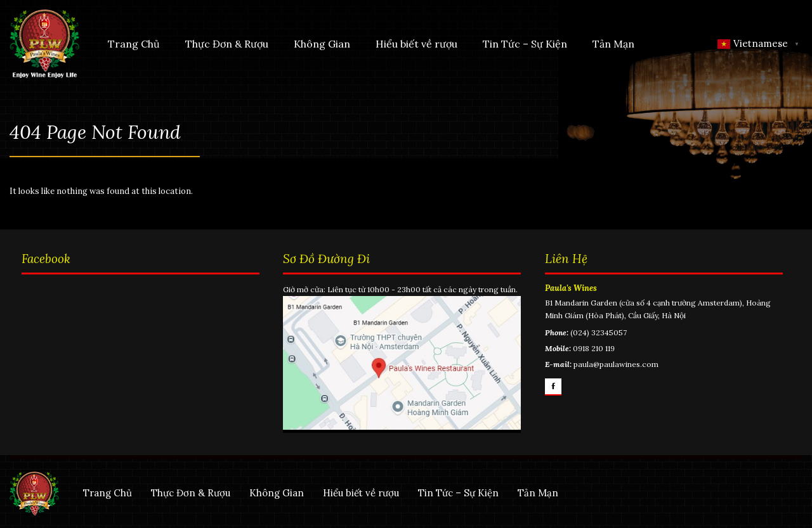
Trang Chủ (134, 44)
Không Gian (322, 44)
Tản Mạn (613, 44)
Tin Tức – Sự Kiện (525, 44)
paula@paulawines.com (616, 364)
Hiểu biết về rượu (416, 44)
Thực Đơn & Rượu (227, 44)
